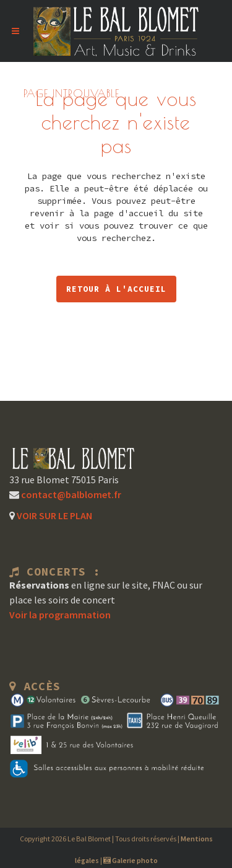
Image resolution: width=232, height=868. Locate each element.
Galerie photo (131, 860)
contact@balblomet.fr (70, 494)
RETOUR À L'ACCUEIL (116, 289)
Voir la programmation (60, 615)
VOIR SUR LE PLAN (54, 515)
